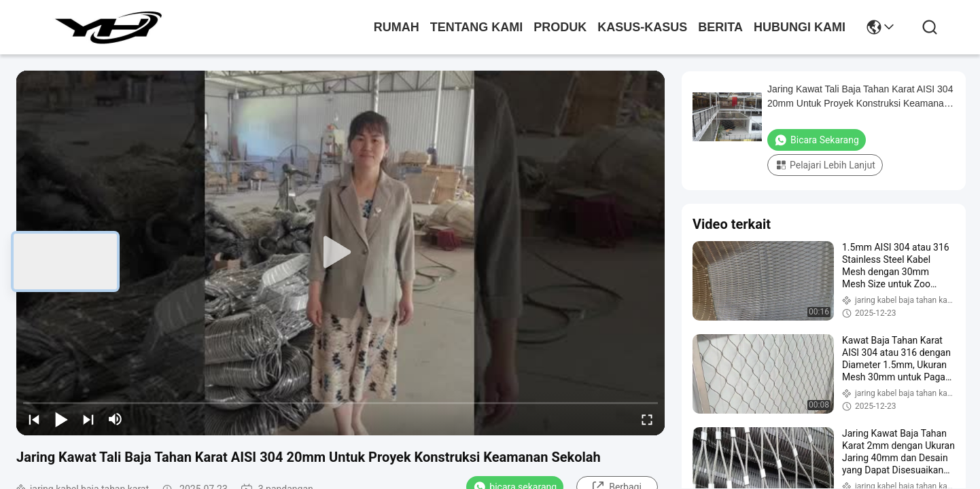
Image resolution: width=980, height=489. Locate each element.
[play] (340, 253)
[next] (88, 419)
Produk (560, 27)
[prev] (34, 419)
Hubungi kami (800, 27)
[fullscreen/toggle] (647, 419)
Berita (720, 27)
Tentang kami (477, 27)
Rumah (397, 27)
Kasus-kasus (642, 27)
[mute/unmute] (116, 419)
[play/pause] (61, 419)
